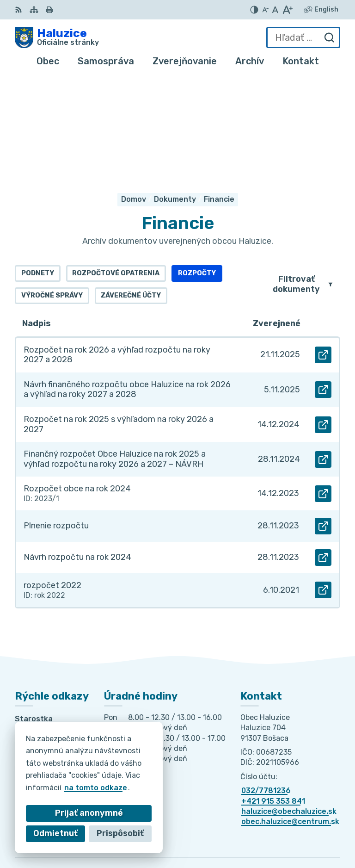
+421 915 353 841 (273, 693)
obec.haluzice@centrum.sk (290, 714)
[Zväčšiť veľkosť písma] (287, 10)
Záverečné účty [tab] (131, 188)
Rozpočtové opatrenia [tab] (116, 166)
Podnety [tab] (38, 166)
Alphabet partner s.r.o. (298, 819)
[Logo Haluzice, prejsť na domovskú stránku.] (57, 37)
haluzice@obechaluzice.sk (289, 704)
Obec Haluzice (314, 831)
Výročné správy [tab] (52, 188)
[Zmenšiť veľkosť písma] (265, 10)
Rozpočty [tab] (197, 166)
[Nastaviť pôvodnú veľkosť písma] (275, 10)
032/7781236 (266, 683)
